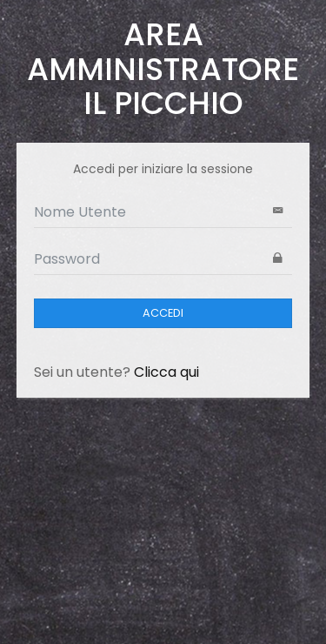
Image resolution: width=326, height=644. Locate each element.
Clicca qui (166, 372)
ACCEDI (163, 313)
